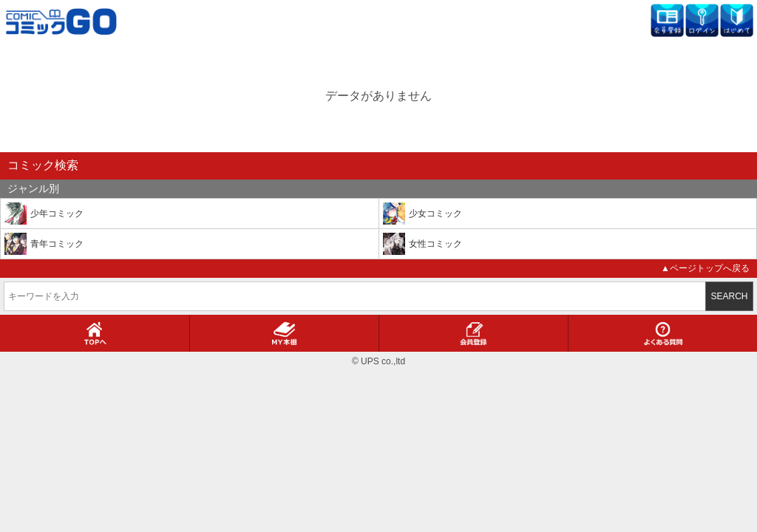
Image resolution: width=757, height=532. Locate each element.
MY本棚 (284, 333)
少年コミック (57, 214)
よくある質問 (663, 333)
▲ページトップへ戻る (705, 268)
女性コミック (435, 244)
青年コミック (57, 244)
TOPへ (95, 333)
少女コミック (435, 214)
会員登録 (473, 333)
